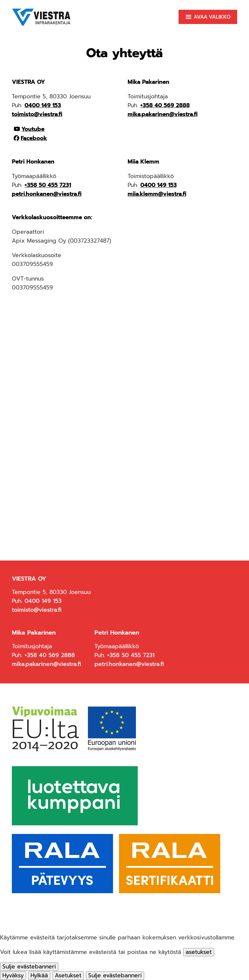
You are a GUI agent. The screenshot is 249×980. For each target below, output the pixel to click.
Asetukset (68, 976)
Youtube (33, 129)
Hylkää (39, 976)
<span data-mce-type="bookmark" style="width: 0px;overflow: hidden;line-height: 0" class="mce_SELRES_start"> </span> (125, 409)
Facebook (34, 138)
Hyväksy (13, 976)
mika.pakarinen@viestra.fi (163, 114)
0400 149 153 (43, 105)
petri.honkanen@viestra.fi (47, 194)
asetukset (199, 952)
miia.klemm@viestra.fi (157, 194)
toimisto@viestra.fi (37, 114)
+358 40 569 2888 (165, 105)
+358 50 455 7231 (48, 185)
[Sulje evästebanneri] (29, 967)
